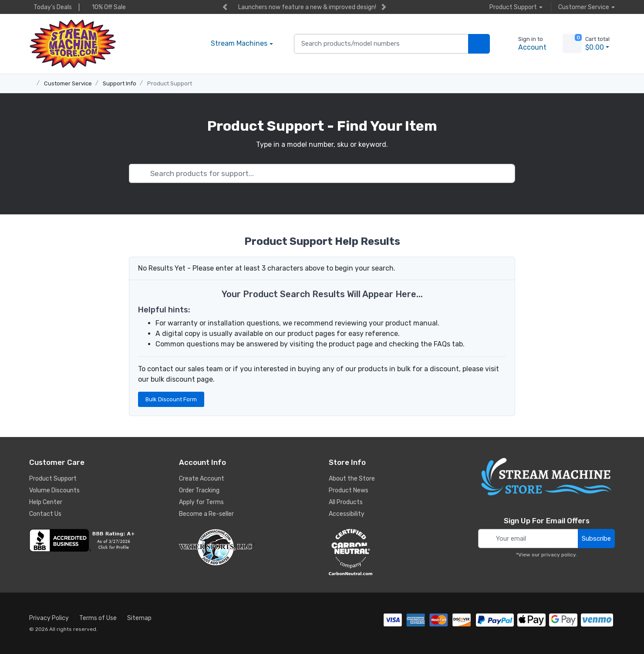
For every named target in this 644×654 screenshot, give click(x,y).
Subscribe (596, 539)
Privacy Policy (49, 618)
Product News (349, 490)
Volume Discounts (54, 490)
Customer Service (68, 83)
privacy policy (558, 555)
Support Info (120, 83)
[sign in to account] (526, 44)
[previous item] (225, 7)
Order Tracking (199, 490)
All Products (346, 502)
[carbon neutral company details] (397, 552)
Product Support (170, 83)
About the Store (352, 479)
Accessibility (347, 514)
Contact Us (45, 514)
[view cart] (572, 44)
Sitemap (139, 618)
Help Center (46, 502)
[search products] (479, 44)
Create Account (202, 479)
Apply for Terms (201, 502)
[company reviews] (98, 540)
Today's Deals (51, 7)
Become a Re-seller (206, 514)
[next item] (384, 7)
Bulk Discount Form (171, 399)
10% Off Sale (107, 7)
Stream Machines (239, 43)
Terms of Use (98, 618)
